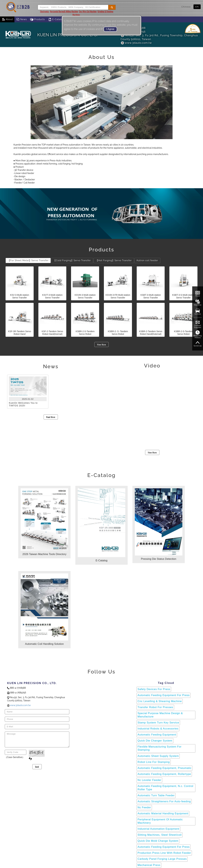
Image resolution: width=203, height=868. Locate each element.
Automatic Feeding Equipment (157, 735)
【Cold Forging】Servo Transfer (72, 260)
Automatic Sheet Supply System (158, 756)
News (21, 19)
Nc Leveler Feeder (149, 780)
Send (37, 767)
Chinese (186, 7)
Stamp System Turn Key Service (158, 723)
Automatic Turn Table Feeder (156, 795)
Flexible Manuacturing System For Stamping (159, 748)
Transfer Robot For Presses (155, 707)
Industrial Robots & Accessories (158, 729)
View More (101, 344)
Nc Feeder (144, 807)
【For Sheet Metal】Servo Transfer (28, 260)
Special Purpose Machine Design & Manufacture (160, 715)
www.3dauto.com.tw (136, 43)
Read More (51, 417)
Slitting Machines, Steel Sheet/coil (159, 835)
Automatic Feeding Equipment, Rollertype (164, 774)
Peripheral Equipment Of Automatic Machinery (160, 821)
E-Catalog (56, 19)
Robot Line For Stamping (154, 762)
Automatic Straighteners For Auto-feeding (164, 801)
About (7, 19)
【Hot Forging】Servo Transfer (114, 260)
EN (197, 7)
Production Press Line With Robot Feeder (164, 853)
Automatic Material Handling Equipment (163, 813)
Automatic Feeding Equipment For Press (164, 695)
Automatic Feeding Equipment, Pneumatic (164, 768)
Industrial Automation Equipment (158, 829)
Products (37, 19)
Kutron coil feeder (147, 260)
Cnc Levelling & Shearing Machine (160, 701)
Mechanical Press (149, 865)
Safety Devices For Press (154, 689)
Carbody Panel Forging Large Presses (162, 859)
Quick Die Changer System (155, 741)
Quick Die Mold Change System (158, 841)
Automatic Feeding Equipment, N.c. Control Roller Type (165, 788)
